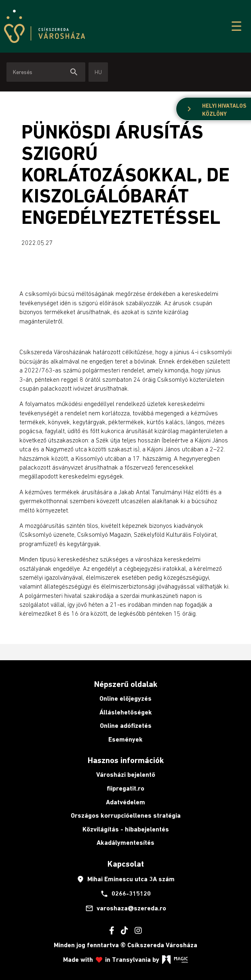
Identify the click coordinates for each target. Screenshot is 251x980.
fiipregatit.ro (125, 788)
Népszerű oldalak (126, 684)
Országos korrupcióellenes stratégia (126, 815)
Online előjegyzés (125, 698)
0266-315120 (125, 894)
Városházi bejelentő (126, 775)
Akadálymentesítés (125, 843)
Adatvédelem (125, 802)
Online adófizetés (126, 726)
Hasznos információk (126, 760)
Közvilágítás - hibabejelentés (126, 829)
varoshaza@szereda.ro (126, 908)
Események (125, 739)
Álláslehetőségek (126, 712)
